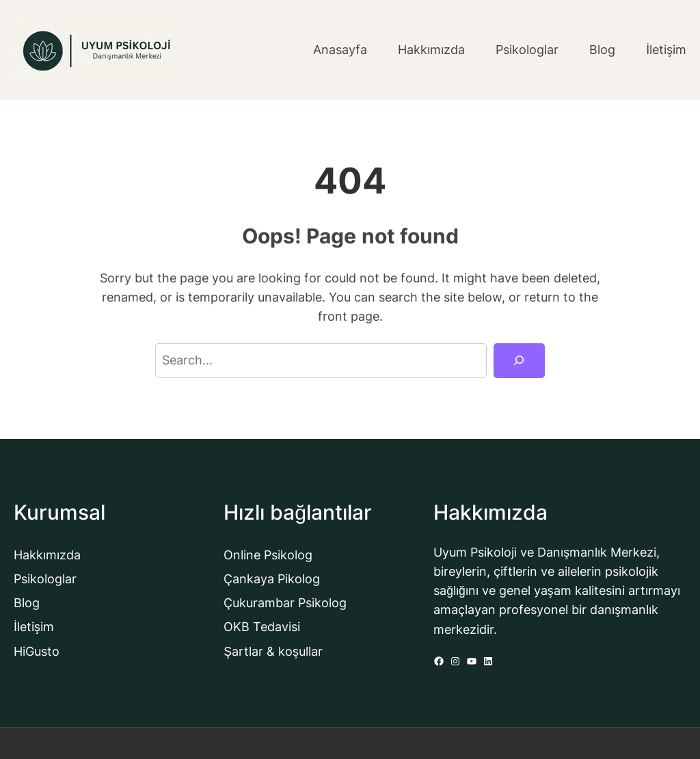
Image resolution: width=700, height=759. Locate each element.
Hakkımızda (47, 555)
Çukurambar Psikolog (285, 603)
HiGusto (37, 651)
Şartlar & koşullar (273, 651)
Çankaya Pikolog (272, 579)
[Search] (519, 361)
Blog (27, 603)
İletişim (34, 627)
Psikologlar (45, 579)
